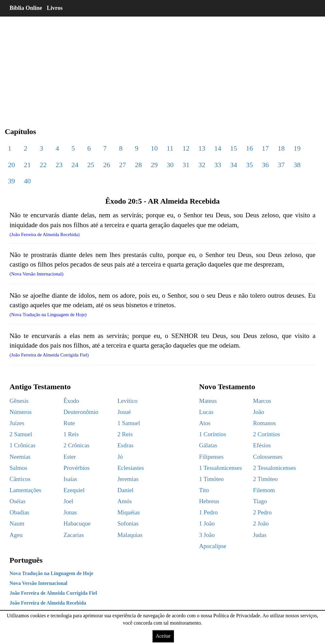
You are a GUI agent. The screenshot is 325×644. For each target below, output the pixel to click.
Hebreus (209, 501)
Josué (124, 412)
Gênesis (19, 401)
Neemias (20, 457)
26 (107, 165)
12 (186, 148)
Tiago (260, 501)
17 (265, 148)
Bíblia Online (26, 8)
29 (154, 165)
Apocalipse (212, 546)
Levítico (127, 401)
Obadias (19, 512)
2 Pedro (262, 512)
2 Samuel (21, 434)
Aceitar (163, 636)
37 (281, 165)
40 (27, 181)
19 (297, 148)
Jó (120, 457)
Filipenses (211, 457)
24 (75, 165)
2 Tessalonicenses (274, 468)
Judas (260, 535)
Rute (69, 423)
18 (281, 148)
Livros (55, 8)
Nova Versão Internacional (38, 583)
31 (186, 165)
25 (91, 165)
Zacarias (74, 535)
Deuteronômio (81, 412)
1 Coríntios (212, 434)
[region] (162, 67)
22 (43, 165)
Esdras (126, 445)
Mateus (208, 401)
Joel (68, 501)
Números (21, 412)
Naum (17, 523)
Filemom (264, 490)
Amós (125, 501)
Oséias (18, 501)
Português (26, 560)
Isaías (70, 479)
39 (11, 181)
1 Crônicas (23, 445)
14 (218, 148)
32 (202, 165)
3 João (207, 535)
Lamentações (25, 490)
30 (170, 165)
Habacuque (77, 523)
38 (297, 165)
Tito (204, 490)
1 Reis (71, 434)
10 (154, 148)
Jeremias (128, 479)
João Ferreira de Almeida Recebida (48, 603)
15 (234, 148)
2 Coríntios (266, 434)
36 (265, 165)
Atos (205, 423)
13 (202, 148)
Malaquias (130, 535)
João (259, 412)
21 (27, 165)
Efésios (262, 445)
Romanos (264, 423)
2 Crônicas (76, 445)
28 (138, 165)
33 (218, 165)
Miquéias (129, 512)
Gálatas (208, 445)
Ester (70, 457)
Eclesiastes (131, 468)
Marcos (262, 401)
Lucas (206, 412)
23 (59, 165)
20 (11, 165)
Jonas (70, 512)
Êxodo (71, 401)
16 (249, 148)
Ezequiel (74, 490)
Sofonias (128, 523)
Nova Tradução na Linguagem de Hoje (51, 573)
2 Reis (125, 434)
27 (123, 165)
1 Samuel (129, 423)
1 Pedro (208, 512)
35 (249, 165)
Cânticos (20, 479)
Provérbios (76, 468)
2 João (261, 523)
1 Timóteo (211, 479)
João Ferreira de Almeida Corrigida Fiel (53, 593)
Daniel (126, 490)
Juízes (17, 423)
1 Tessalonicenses (220, 468)
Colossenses (268, 457)
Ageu (16, 535)
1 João (207, 523)
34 (234, 165)
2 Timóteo (265, 479)
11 (170, 148)
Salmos (18, 468)
